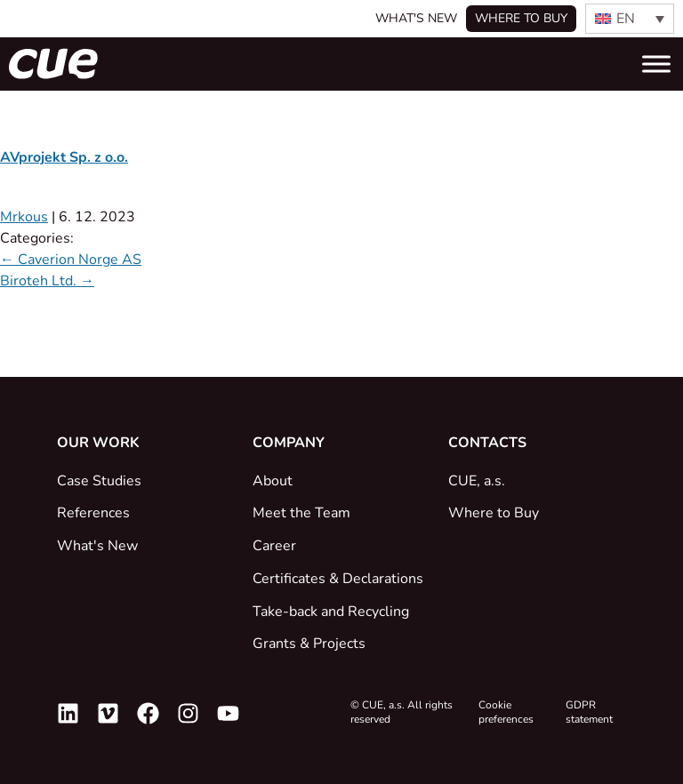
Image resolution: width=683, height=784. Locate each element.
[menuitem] (630, 19)
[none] (630, 19)
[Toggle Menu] (656, 64)
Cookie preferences (506, 712)
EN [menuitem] (626, 19)
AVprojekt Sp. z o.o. (64, 157)
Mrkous (24, 217)
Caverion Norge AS (71, 260)
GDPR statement (589, 712)
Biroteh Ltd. (47, 281)
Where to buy (521, 18)
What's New (416, 18)
